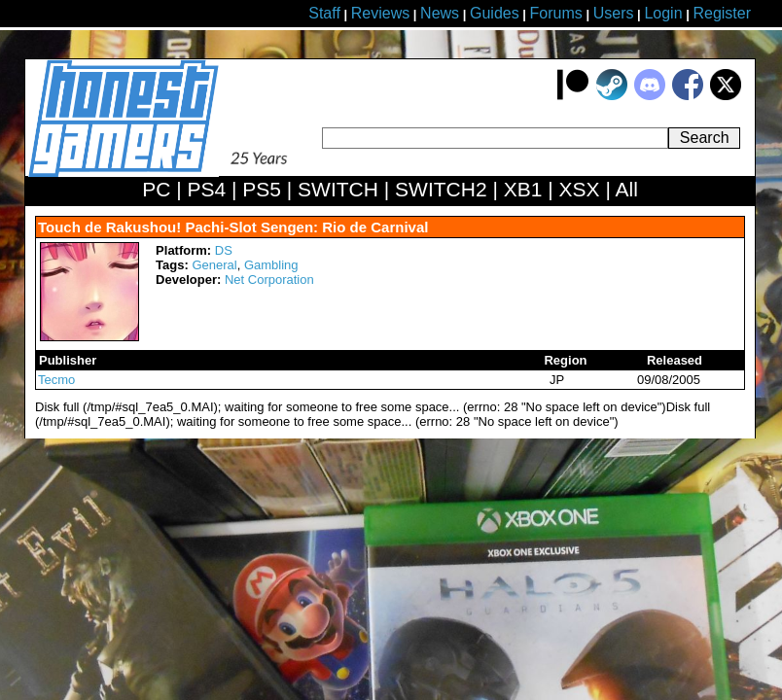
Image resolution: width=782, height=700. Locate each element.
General (214, 265)
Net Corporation (269, 280)
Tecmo (56, 380)
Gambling (271, 265)
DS (224, 250)
